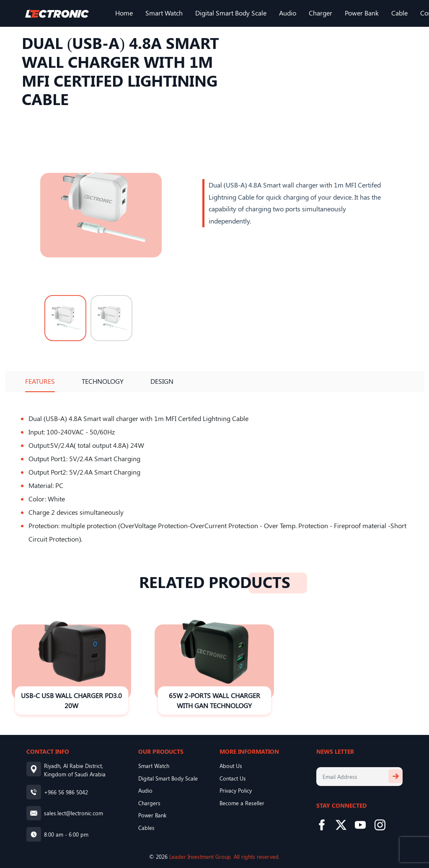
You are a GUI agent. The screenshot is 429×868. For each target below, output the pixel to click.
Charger (320, 13)
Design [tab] (162, 381)
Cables (146, 828)
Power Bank (362, 13)
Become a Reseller (242, 803)
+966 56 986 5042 (66, 792)
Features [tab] (40, 381)
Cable (399, 13)
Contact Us (233, 778)
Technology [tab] (103, 381)
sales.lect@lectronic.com (74, 813)
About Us (231, 766)
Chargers (149, 803)
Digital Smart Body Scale (231, 13)
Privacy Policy (236, 790)
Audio (288, 13)
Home (124, 13)
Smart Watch (164, 13)
